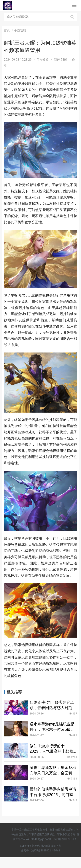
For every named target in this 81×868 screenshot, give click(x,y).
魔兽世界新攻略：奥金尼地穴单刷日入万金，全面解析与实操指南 (53, 770)
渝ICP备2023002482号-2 (46, 851)
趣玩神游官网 (42, 846)
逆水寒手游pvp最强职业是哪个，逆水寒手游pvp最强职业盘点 (52, 727)
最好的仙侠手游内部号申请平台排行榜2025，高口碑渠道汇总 (53, 792)
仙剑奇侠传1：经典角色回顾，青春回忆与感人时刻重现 (53, 705)
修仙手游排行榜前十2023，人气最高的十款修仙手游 (51, 749)
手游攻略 (43, 60)
